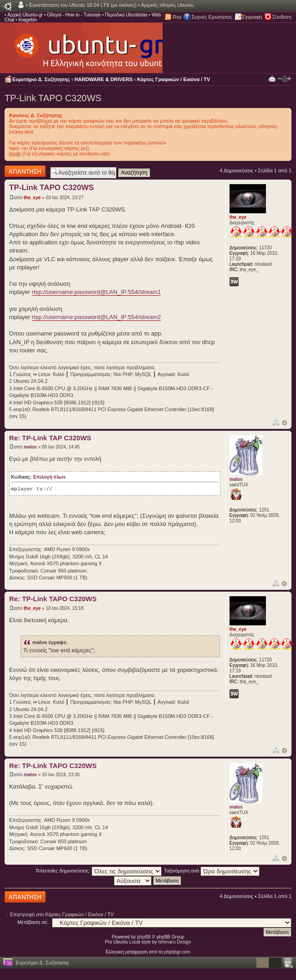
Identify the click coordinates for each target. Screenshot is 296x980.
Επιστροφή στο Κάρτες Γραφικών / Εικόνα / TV (62, 914)
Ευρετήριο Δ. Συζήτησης (41, 79)
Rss (177, 17)
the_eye (32, 198)
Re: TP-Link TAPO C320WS (53, 599)
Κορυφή (284, 423)
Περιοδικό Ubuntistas (126, 15)
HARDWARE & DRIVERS (104, 79)
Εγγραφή (252, 17)
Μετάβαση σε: (33, 922)
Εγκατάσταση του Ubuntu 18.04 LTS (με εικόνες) (83, 5)
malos (30, 447)
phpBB (144, 937)
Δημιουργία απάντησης (25, 171)
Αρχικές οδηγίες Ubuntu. (168, 5)
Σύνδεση (282, 17)
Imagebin (28, 20)
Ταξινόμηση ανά (212, 871)
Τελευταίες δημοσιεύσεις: (99, 871)
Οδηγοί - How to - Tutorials (74, 15)
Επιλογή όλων (49, 477)
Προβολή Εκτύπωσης (272, 78)
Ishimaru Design (174, 942)
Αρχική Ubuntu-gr (25, 15)
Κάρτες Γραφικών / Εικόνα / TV (174, 79)
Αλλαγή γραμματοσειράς (285, 79)
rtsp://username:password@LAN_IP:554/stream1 (96, 292)
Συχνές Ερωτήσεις (212, 17)
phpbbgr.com (177, 952)
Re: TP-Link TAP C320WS (50, 438)
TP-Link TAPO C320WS (53, 98)
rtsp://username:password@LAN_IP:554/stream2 (96, 317)
